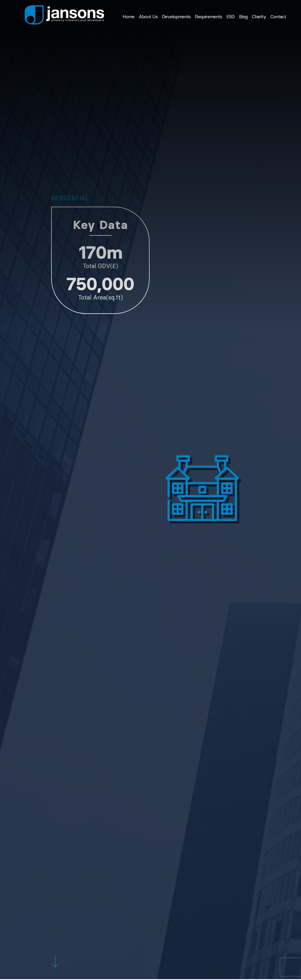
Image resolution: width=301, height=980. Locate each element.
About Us (148, 17)
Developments (176, 17)
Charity (259, 17)
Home (128, 17)
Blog (243, 17)
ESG (230, 17)
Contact (278, 17)
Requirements (208, 17)
